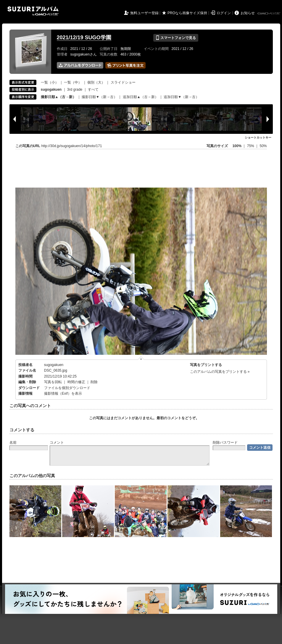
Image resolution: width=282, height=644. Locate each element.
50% (263, 146)
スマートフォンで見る (176, 38)
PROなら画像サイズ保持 (187, 13)
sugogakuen (54, 365)
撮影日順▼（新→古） (99, 97)
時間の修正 (76, 382)
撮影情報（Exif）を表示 (63, 393)
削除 (94, 382)
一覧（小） (50, 82)
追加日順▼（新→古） (181, 97)
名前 (13, 443)
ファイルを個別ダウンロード (67, 388)
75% (251, 146)
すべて (93, 90)
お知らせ (248, 13)
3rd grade (75, 90)
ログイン (224, 13)
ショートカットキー (258, 138)
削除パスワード (225, 443)
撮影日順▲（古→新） (59, 97)
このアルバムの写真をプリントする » (220, 372)
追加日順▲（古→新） (141, 97)
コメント (57, 443)
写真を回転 (53, 382)
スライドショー (123, 82)
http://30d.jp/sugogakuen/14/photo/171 (72, 146)
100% (237, 146)
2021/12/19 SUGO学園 (84, 38)
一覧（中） (73, 82)
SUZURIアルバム (33, 11)
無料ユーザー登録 (144, 13)
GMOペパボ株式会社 (269, 14)
